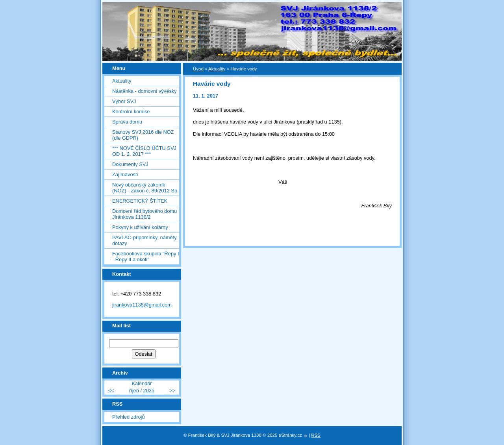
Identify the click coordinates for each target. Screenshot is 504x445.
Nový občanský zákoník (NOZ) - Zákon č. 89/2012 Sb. (145, 188)
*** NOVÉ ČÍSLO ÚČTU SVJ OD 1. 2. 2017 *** (144, 151)
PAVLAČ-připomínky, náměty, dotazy (145, 240)
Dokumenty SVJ (130, 164)
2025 (149, 391)
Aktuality (122, 81)
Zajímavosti (125, 174)
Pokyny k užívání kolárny (140, 227)
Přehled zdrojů (129, 417)
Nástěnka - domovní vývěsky (145, 91)
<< (111, 391)
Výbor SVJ (124, 101)
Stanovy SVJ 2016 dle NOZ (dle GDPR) (143, 135)
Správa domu (127, 122)
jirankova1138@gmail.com (142, 305)
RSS (316, 435)
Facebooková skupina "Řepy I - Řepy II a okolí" (146, 257)
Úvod (198, 69)
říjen (134, 391)
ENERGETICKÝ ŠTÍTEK (140, 201)
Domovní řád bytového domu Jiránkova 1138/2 (145, 214)
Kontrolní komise (131, 112)
